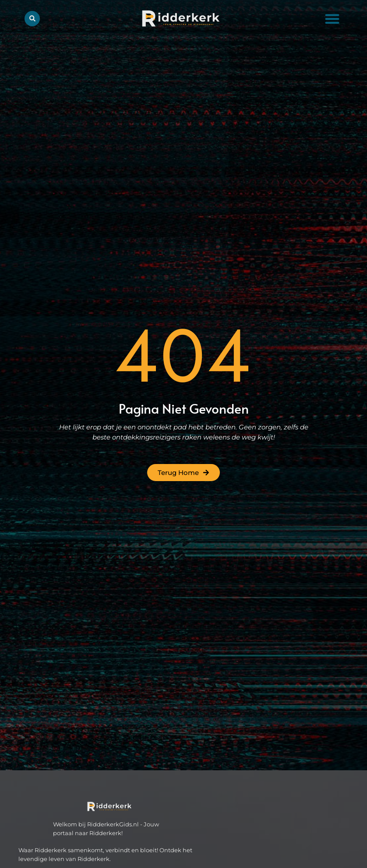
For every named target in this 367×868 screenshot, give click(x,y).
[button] (332, 19)
